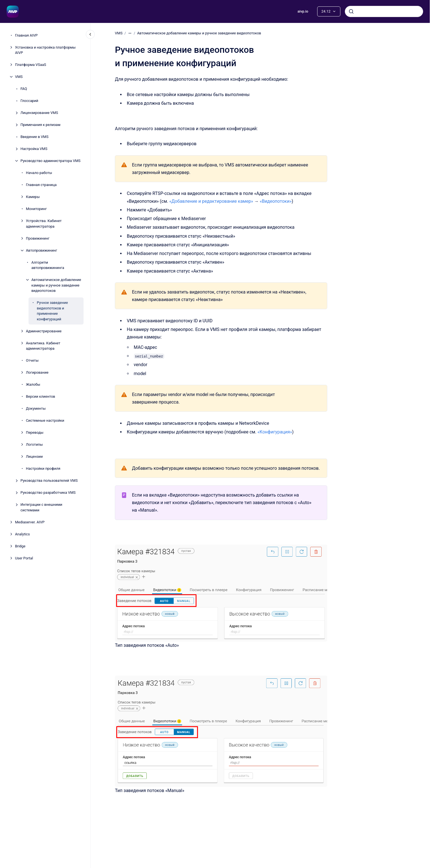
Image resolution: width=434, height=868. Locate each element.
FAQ (24, 89)
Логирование (37, 372)
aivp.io (303, 11)
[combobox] (384, 11)
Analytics (22, 534)
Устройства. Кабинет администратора (44, 224)
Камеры (33, 197)
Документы (36, 408)
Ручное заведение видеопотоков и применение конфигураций (52, 311)
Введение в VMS (34, 137)
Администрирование (44, 331)
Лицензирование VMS (39, 113)
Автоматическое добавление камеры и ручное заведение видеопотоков (56, 285)
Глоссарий (29, 101)
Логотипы (35, 444)
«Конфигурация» (275, 432)
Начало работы (39, 173)
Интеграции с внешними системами (41, 507)
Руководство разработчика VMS (48, 493)
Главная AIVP (26, 35)
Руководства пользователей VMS (49, 480)
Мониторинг (36, 209)
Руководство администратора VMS (50, 161)
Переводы (35, 432)
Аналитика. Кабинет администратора (43, 346)
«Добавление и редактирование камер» (211, 201)
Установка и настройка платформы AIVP (45, 50)
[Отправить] (351, 11)
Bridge (20, 546)
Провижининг (38, 238)
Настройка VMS (34, 149)
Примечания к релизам (40, 125)
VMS (19, 77)
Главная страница (41, 185)
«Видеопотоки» (276, 201)
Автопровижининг (42, 250)
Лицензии (34, 456)
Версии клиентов (41, 396)
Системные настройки (45, 420)
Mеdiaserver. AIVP (30, 522)
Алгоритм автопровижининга (48, 265)
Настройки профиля (43, 468)
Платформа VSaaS (31, 65)
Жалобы (33, 384)
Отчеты (32, 360)
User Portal (24, 558)
